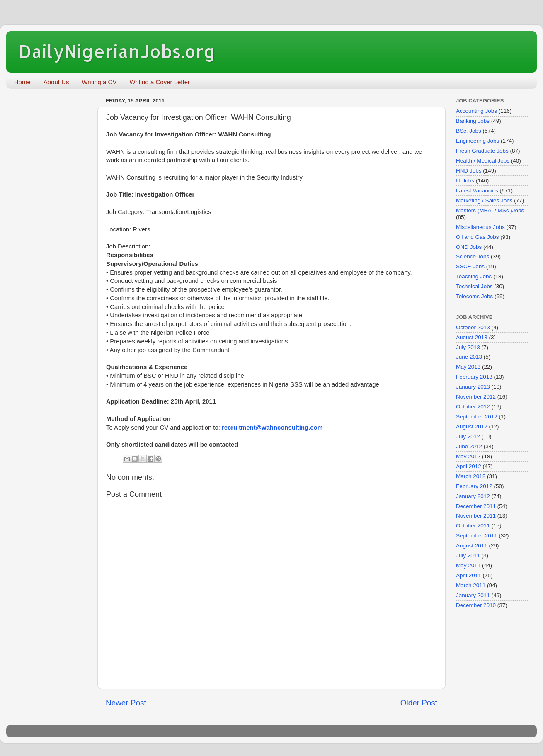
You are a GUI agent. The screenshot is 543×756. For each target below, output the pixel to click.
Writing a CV (99, 82)
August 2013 (472, 337)
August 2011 (472, 546)
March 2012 (471, 476)
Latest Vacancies (477, 191)
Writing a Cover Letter (160, 82)
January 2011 (473, 595)
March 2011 (471, 585)
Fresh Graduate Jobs (482, 151)
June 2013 (469, 357)
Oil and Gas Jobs (478, 237)
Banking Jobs (473, 121)
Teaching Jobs (474, 276)
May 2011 (468, 565)
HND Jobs (469, 171)
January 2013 (473, 387)
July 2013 (468, 347)
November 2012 (476, 397)
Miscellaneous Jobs (480, 227)
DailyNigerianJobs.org (117, 51)
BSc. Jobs (469, 131)
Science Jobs (473, 256)
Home (22, 82)
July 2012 (468, 436)
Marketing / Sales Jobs (484, 201)
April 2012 (469, 466)
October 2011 (473, 526)
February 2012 (474, 486)
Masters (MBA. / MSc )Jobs (490, 210)
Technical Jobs (474, 286)
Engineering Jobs (478, 141)
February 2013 (474, 377)
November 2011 (476, 516)
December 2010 (476, 605)
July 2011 (468, 555)
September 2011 (477, 536)
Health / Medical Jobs (483, 161)
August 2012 (472, 427)
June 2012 (469, 446)
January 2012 (473, 496)
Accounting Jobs (476, 111)
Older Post (419, 703)
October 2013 (473, 327)
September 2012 (477, 417)
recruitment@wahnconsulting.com (272, 428)
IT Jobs (465, 181)
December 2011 (476, 506)
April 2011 (469, 575)
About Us (56, 82)
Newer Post (126, 703)
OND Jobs (469, 247)
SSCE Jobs (470, 266)
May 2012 (468, 456)
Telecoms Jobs (474, 296)
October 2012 (473, 407)
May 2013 (468, 367)
